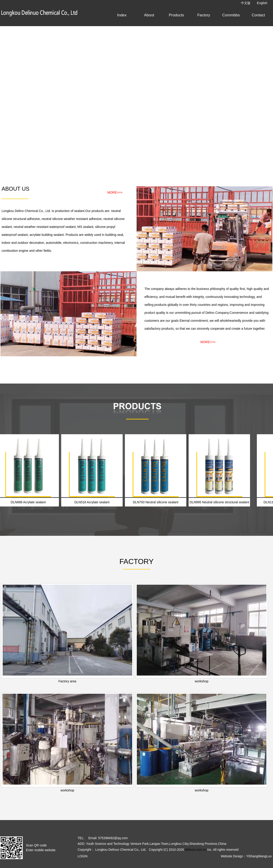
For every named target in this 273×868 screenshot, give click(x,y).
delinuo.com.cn (196, 850)
